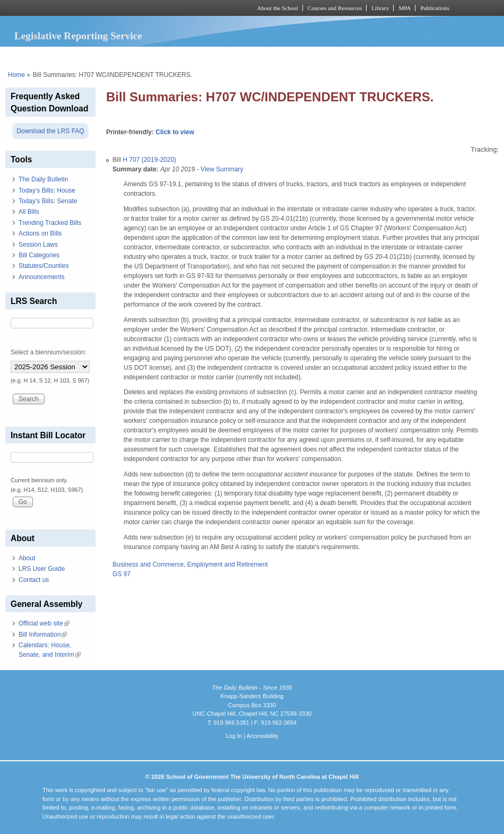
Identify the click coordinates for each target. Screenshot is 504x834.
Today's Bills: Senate (48, 201)
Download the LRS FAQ (50, 131)
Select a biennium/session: (49, 352)
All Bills (29, 212)
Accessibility (262, 736)
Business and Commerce (148, 564)
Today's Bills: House (47, 190)
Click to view (175, 132)
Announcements (42, 277)
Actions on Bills (40, 233)
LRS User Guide (42, 569)
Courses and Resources (335, 8)
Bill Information (43, 635)
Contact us (34, 580)
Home (16, 75)
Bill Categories (39, 255)
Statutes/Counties (44, 266)
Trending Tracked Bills (50, 223)
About (27, 558)
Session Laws (38, 245)
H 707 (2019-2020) (149, 160)
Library (380, 8)
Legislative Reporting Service (78, 36)
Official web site (44, 623)
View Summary (222, 169)
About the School (278, 8)
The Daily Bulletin (43, 179)
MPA (405, 8)
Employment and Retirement (228, 564)
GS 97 (121, 574)
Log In (234, 736)
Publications (435, 8)
